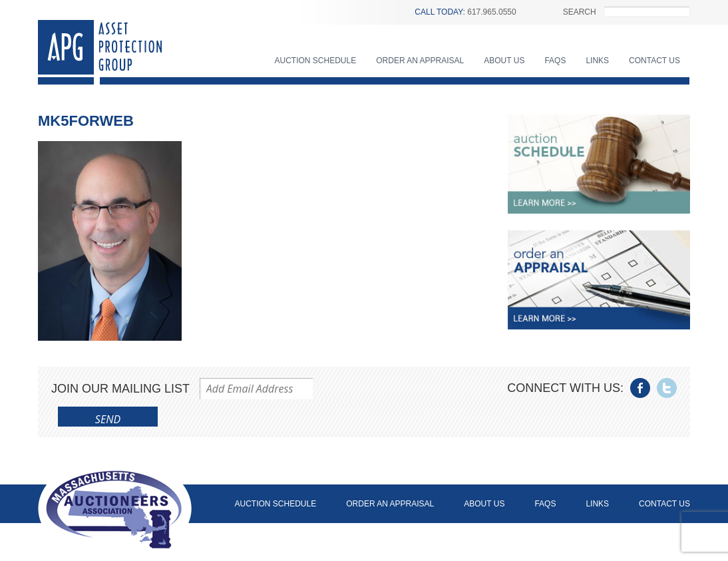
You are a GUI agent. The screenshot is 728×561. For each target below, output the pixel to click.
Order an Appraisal (420, 61)
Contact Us (654, 61)
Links (597, 61)
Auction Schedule (316, 61)
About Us (504, 61)
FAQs (555, 61)
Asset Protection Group (100, 52)
